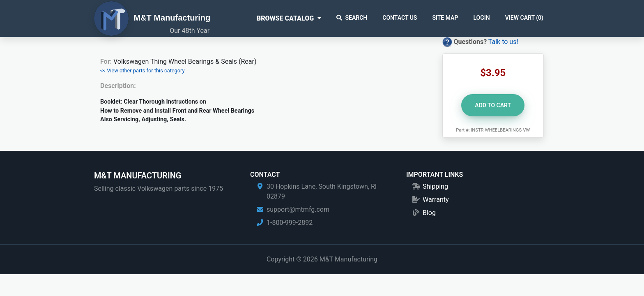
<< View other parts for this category (143, 71)
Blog (429, 213)
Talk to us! (503, 42)
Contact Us (400, 18)
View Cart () (524, 18)
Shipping (435, 186)
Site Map (445, 18)
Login (481, 18)
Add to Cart (493, 105)
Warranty (436, 200)
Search (352, 18)
